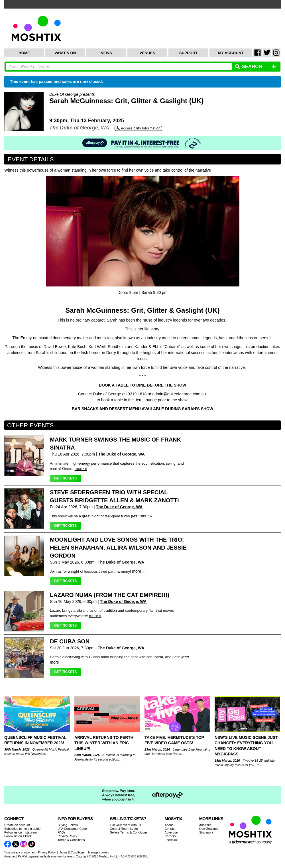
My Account (231, 53)
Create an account (17, 825)
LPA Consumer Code (72, 829)
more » (81, 469)
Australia (205, 825)
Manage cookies (98, 852)
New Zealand (208, 829)
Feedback (171, 840)
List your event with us (126, 825)
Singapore (206, 832)
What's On (65, 53)
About (169, 825)
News (106, 53)
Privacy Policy (67, 836)
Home (24, 53)
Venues (147, 53)
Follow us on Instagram (21, 832)
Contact (170, 829)
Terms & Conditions (71, 840)
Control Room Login (124, 829)
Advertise (171, 832)
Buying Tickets (68, 825)
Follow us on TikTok (18, 836)
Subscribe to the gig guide (22, 829)
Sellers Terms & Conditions (129, 832)
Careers (170, 836)
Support (188, 53)
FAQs (62, 832)
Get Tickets (65, 478)
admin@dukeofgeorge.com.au (179, 394)
